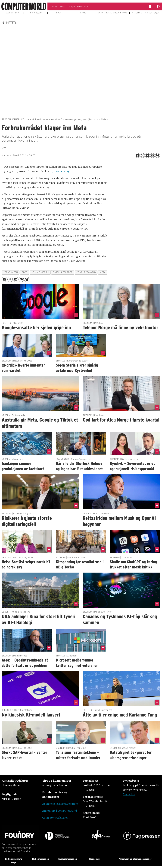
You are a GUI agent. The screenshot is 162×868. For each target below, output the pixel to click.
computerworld (86, 272)
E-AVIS (83, 13)
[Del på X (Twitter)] (142, 155)
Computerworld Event (56, 818)
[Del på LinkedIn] (147, 155)
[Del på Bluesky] (158, 155)
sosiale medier (40, 272)
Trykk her (129, 794)
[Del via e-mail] (153, 155)
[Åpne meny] (150, 7)
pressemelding (61, 171)
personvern (11, 272)
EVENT (59, 13)
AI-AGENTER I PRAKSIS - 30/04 (146, 13)
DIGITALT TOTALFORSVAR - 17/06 (112, 13)
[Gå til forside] (24, 6)
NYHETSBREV (59, 7)
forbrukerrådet (63, 272)
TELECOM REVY (12, 13)
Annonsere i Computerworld (60, 811)
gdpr (25, 272)
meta (103, 272)
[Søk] (158, 6)
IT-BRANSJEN (36, 13)
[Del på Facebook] (137, 155)
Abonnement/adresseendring (60, 804)
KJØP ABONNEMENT (79, 7)
